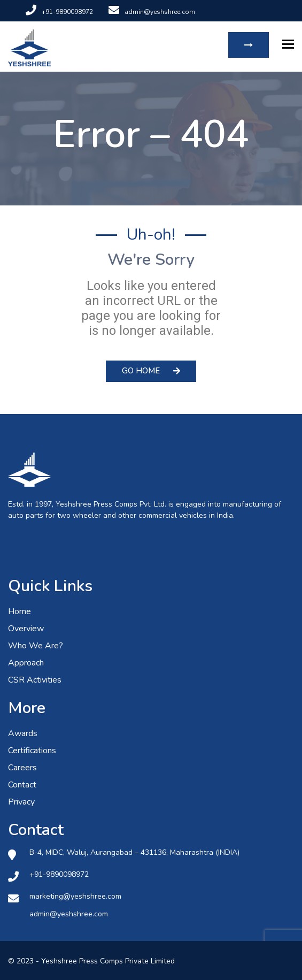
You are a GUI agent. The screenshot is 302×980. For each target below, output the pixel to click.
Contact (22, 785)
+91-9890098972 (59, 12)
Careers (22, 768)
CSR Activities (35, 680)
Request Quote (249, 45)
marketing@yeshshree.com (75, 896)
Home (20, 611)
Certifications (32, 751)
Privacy (21, 802)
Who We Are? (36, 646)
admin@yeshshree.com (152, 12)
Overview (26, 629)
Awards (23, 733)
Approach (26, 663)
